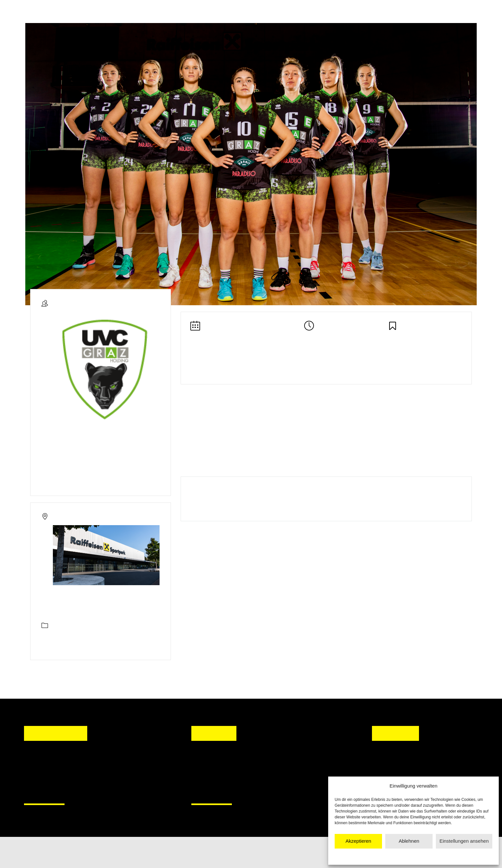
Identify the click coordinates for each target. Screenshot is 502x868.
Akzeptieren (358, 841)
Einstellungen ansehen (464, 841)
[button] (202, 772)
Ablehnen (409, 841)
